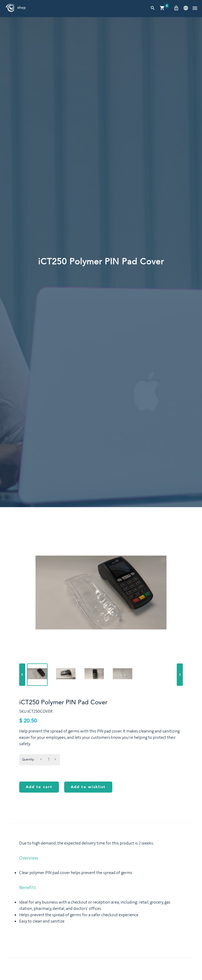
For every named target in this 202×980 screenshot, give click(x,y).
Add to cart (39, 787)
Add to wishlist (88, 787)
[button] (195, 8)
